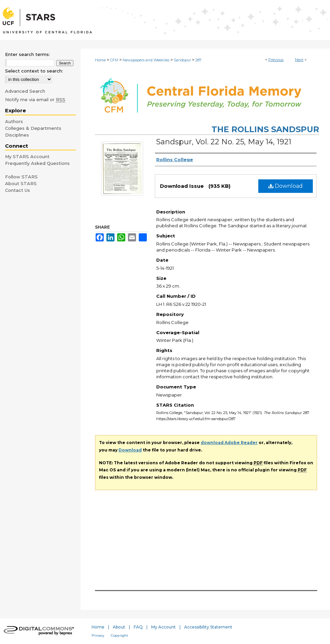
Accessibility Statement (208, 627)
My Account (163, 627)
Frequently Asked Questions (37, 163)
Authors (14, 121)
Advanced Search (25, 91)
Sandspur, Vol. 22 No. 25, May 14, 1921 (224, 142)
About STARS (21, 183)
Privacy (98, 635)
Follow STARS (21, 177)
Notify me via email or (35, 99)
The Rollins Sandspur (265, 129)
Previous (276, 60)
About (119, 627)
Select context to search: (34, 71)
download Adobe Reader (229, 443)
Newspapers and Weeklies (146, 60)
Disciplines (17, 135)
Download (286, 186)
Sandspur (182, 60)
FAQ (138, 627)
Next (299, 60)
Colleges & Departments (33, 128)
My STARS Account (27, 156)
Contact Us (18, 190)
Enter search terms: (27, 54)
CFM (114, 60)
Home (100, 60)
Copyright (119, 635)
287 (198, 60)
